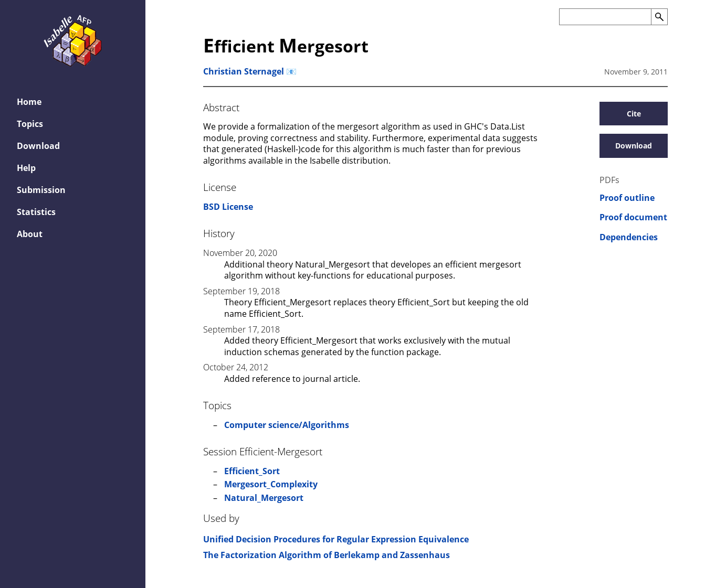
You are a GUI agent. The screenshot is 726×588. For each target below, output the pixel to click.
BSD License (228, 207)
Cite (634, 114)
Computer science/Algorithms (287, 425)
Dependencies (629, 237)
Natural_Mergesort (264, 498)
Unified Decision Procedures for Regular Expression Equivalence (336, 539)
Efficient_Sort (252, 471)
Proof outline (627, 198)
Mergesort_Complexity (271, 484)
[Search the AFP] (605, 17)
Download (634, 146)
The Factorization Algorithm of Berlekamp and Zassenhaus (327, 555)
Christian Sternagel (244, 71)
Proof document (633, 217)
